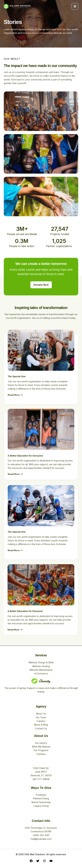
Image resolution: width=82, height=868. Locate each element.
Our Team (41, 717)
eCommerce (41, 674)
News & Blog (41, 725)
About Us (41, 714)
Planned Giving (41, 798)
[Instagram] (44, 861)
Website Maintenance (41, 670)
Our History (41, 743)
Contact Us (41, 729)
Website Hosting (41, 666)
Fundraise (41, 795)
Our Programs (41, 750)
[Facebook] (31, 861)
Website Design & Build (41, 662)
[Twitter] (38, 861)
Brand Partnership (41, 802)
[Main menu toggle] (75, 6)
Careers (41, 721)
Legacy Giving (41, 806)
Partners (41, 754)
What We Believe (41, 747)
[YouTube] (51, 861)
